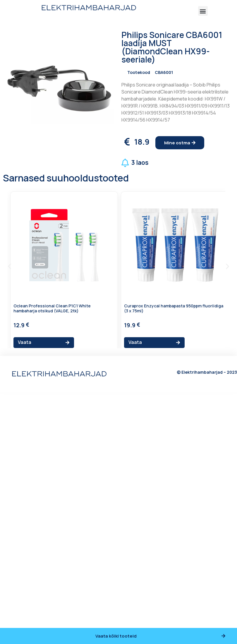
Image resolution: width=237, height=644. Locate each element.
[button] (203, 11)
